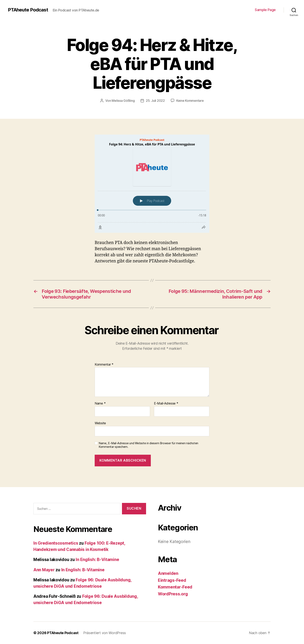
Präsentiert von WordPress (105, 633)
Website (100, 423)
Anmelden (168, 573)
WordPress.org (173, 594)
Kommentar (104, 365)
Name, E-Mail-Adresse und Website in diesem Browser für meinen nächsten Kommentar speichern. (148, 445)
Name (100, 404)
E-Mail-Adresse (166, 404)
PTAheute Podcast (28, 10)
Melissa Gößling (123, 101)
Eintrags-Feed (172, 580)
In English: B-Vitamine (97, 560)
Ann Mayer (44, 570)
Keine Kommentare (190, 101)
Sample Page (265, 10)
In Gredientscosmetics (56, 543)
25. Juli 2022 (155, 101)
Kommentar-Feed (175, 587)
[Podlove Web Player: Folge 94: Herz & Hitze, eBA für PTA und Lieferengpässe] (152, 184)
